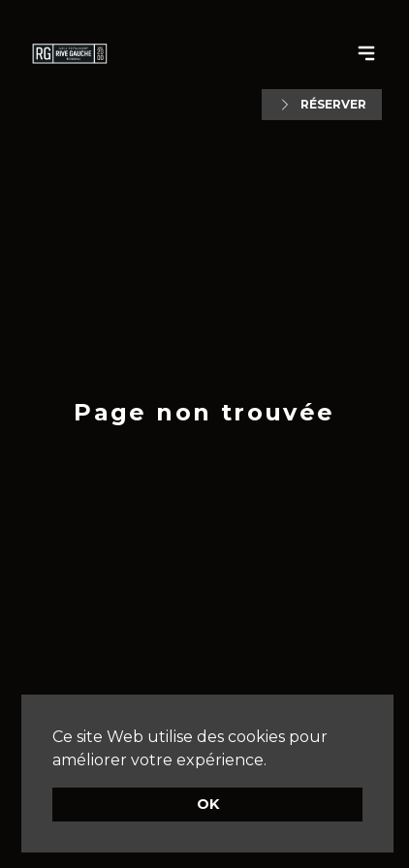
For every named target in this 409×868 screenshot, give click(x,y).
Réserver (322, 105)
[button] (273, 761)
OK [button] (208, 804)
